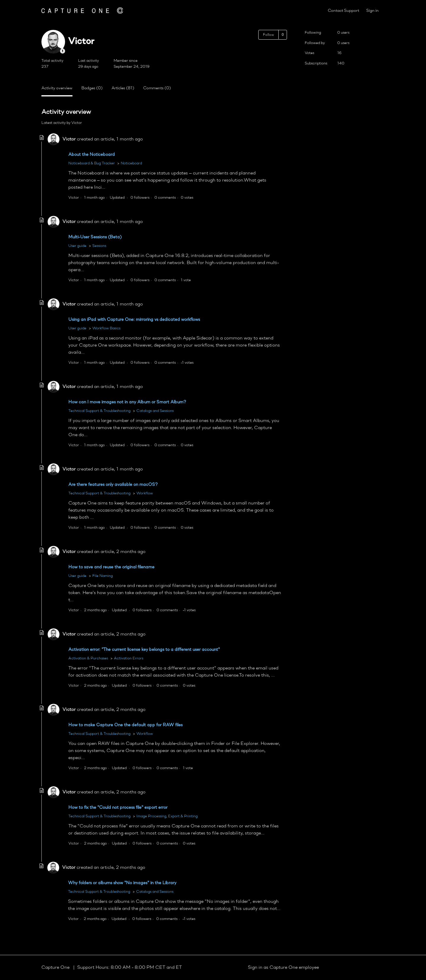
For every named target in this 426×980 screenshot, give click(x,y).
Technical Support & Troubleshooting (99, 411)
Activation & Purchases (88, 658)
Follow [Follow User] (268, 35)
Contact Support (343, 11)
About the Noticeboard (92, 155)
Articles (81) (123, 88)
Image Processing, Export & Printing (167, 816)
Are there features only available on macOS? (113, 485)
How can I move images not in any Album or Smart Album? (127, 402)
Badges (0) (92, 88)
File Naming (103, 576)
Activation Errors (129, 658)
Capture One (56, 968)
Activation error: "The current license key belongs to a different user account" (144, 650)
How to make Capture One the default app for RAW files (125, 725)
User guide (77, 246)
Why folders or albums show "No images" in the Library (122, 883)
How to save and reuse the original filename (111, 567)
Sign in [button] (372, 11)
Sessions (99, 246)
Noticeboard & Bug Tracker (92, 163)
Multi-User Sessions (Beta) (95, 237)
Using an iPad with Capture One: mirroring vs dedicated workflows (134, 320)
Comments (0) (157, 88)
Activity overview (57, 88)
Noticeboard (131, 163)
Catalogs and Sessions (155, 411)
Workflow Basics (106, 328)
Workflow (145, 493)
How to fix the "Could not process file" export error (118, 808)
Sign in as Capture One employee (283, 968)
